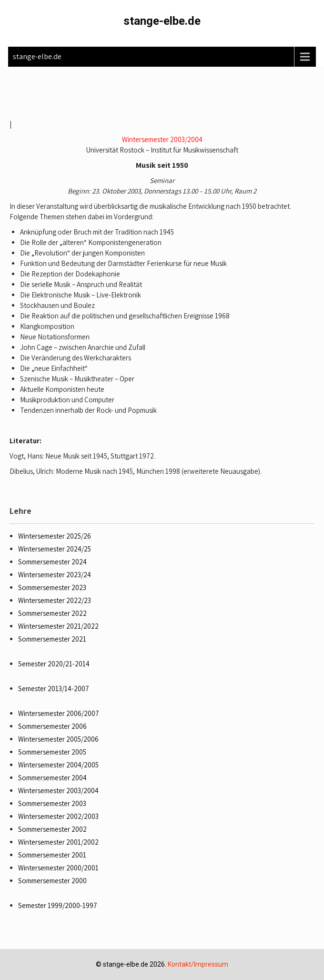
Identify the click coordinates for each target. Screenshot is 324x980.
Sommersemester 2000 (52, 881)
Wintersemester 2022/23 (55, 600)
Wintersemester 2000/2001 (58, 868)
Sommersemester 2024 (52, 562)
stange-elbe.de (162, 21)
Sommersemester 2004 (52, 778)
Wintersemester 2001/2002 (58, 842)
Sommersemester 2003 (52, 803)
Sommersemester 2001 (52, 855)
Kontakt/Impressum (198, 964)
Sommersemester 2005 (52, 752)
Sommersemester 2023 (52, 587)
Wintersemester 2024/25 (55, 549)
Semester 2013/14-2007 (54, 689)
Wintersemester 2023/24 (55, 575)
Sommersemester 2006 (52, 726)
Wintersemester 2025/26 (55, 536)
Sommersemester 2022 (52, 613)
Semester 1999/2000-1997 (58, 905)
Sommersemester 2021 (52, 639)
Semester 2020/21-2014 (54, 664)
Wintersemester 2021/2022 (58, 626)
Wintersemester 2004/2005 (58, 765)
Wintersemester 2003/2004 (162, 139)
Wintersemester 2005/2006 (58, 739)
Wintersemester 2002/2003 (58, 816)
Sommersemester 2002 (52, 829)
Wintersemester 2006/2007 (59, 713)
